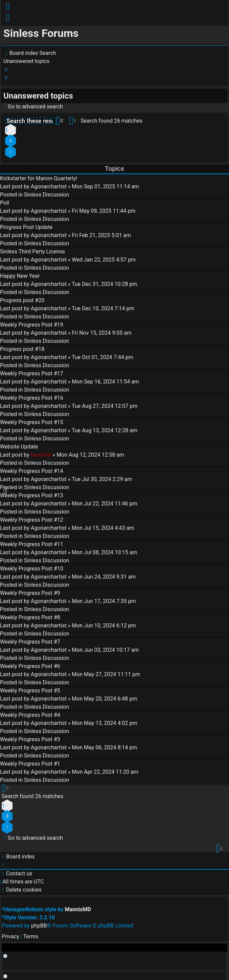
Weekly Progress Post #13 (32, 495)
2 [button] (10, 140)
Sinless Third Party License (33, 252)
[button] (11, 152)
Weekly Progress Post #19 (32, 325)
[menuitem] (8, 19)
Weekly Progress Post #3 (30, 739)
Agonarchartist (49, 186)
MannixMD (78, 909)
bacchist (41, 455)
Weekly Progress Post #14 (32, 471)
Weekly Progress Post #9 (30, 593)
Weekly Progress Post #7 (30, 642)
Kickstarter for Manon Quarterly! (39, 178)
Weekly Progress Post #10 (32, 569)
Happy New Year (20, 276)
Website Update (19, 447)
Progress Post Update (26, 227)
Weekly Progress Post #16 (32, 398)
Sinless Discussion (47, 195)
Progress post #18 (22, 349)
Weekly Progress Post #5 (30, 691)
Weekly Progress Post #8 (30, 617)
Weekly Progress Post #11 (32, 544)
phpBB (39, 926)
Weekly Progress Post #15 (32, 422)
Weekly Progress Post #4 (30, 715)
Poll (5, 203)
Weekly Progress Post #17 (32, 373)
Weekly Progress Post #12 (32, 520)
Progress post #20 (22, 300)
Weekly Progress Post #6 (30, 666)
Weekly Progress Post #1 (30, 764)
